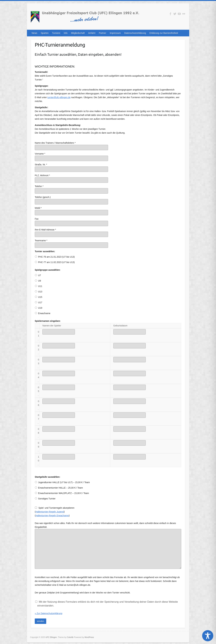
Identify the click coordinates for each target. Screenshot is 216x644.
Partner (103, 33)
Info (66, 33)
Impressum (115, 33)
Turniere (56, 33)
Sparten (45, 33)
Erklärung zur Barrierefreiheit (164, 33)
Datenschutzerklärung (135, 33)
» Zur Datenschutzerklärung (49, 613)
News (35, 33)
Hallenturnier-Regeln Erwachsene (52, 516)
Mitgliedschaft (78, 33)
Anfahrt (92, 33)
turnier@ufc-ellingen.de (59, 97)
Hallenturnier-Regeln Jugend (50, 512)
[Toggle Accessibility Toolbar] (208, 636)
